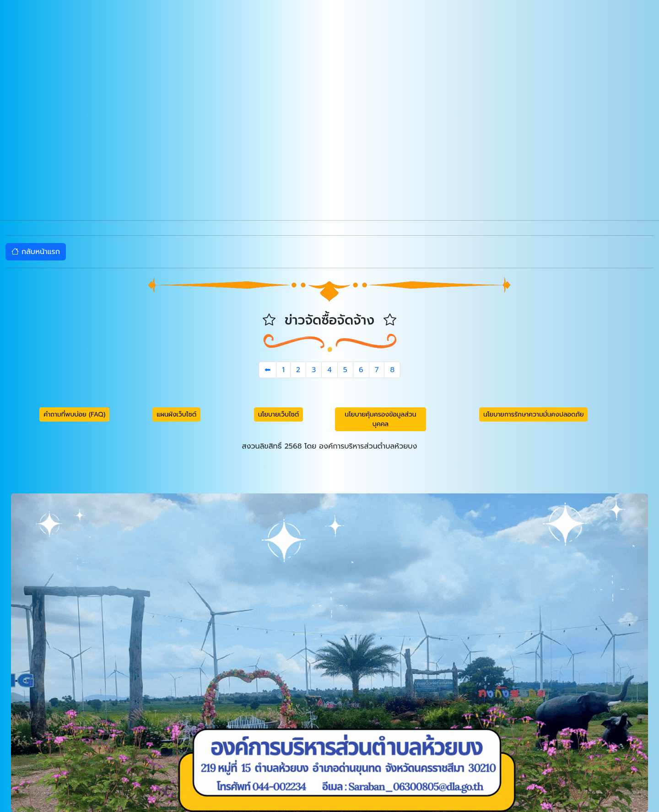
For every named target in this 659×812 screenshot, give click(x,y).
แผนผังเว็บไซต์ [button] (176, 414)
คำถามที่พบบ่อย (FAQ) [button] (74, 414)
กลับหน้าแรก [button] (36, 252)
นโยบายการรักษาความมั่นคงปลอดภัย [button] (534, 414)
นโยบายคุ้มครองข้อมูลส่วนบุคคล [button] (381, 419)
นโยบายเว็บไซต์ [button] (279, 414)
